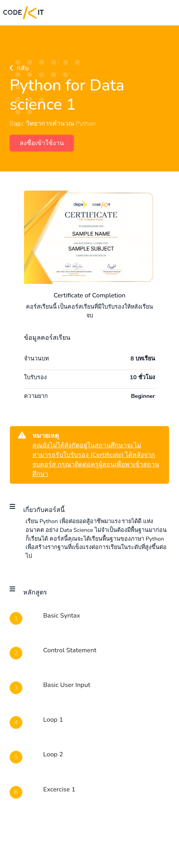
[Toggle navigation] (165, 13)
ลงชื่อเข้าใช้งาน (42, 143)
